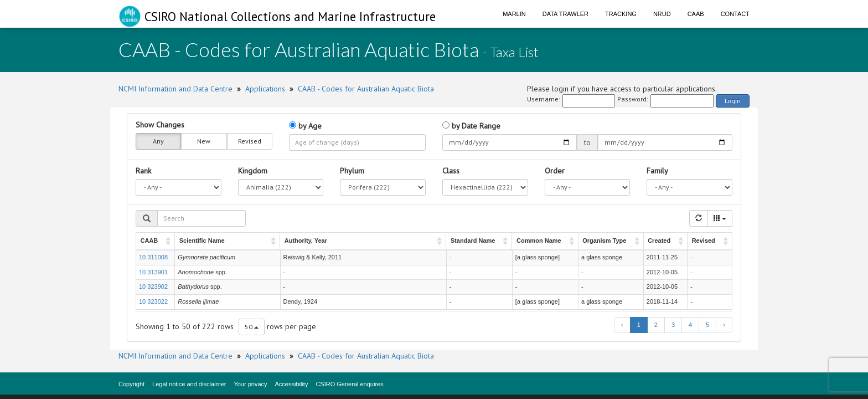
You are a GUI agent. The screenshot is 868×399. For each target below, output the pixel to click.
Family (657, 171)
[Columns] (720, 218)
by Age (305, 126)
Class (451, 171)
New (204, 141)
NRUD (662, 14)
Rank (143, 171)
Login (733, 101)
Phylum (352, 171)
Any (158, 141)
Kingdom (253, 171)
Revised (250, 141)
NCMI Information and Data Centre (175, 89)
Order (555, 171)
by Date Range (471, 126)
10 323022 (153, 301)
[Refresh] (699, 218)
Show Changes (160, 125)
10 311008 (153, 257)
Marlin (514, 14)
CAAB (696, 14)
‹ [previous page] (622, 325)
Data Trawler (565, 14)
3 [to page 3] (673, 325)
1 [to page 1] (639, 325)
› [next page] (724, 325)
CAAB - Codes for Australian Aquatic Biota (366, 89)
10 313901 (153, 272)
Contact (735, 14)
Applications (265, 89)
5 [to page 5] (707, 325)
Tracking (621, 14)
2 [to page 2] (656, 325)
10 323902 (153, 287)
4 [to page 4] (690, 325)
